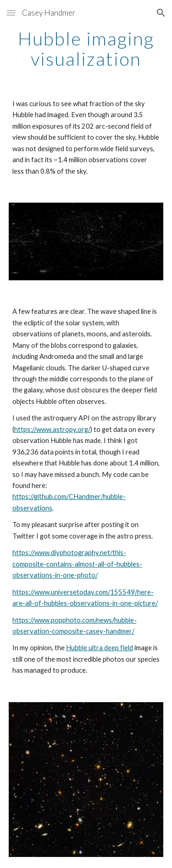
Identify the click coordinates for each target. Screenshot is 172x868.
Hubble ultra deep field (100, 648)
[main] (86, 49)
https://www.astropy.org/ (52, 429)
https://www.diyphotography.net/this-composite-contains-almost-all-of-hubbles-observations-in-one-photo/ (77, 564)
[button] (11, 13)
